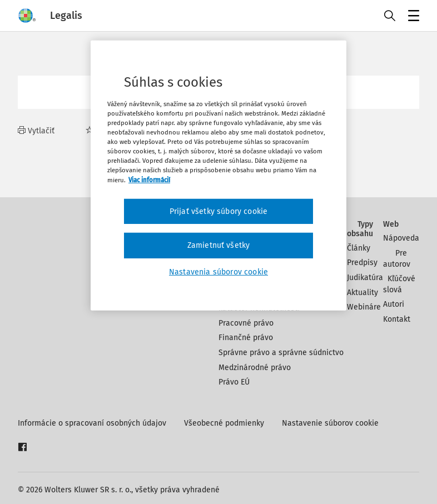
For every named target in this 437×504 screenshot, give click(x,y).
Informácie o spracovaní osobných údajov (92, 423)
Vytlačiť (36, 131)
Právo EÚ (234, 382)
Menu (412, 17)
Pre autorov (397, 259)
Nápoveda (401, 238)
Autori (394, 304)
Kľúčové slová (399, 284)
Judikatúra (365, 278)
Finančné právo (246, 338)
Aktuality (362, 293)
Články (359, 248)
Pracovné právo (246, 323)
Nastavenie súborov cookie (330, 423)
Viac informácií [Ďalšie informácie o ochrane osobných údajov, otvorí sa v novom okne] (149, 179)
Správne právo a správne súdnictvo (281, 353)
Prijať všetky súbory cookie (218, 211)
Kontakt (397, 319)
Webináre (364, 307)
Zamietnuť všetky (219, 245)
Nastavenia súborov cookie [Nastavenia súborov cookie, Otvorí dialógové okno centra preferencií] (218, 272)
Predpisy (362, 263)
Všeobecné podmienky (224, 423)
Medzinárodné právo (255, 368)
